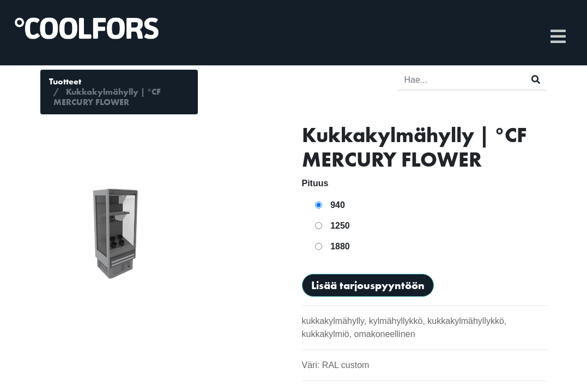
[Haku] (536, 80)
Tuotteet (65, 81)
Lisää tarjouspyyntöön (368, 285)
